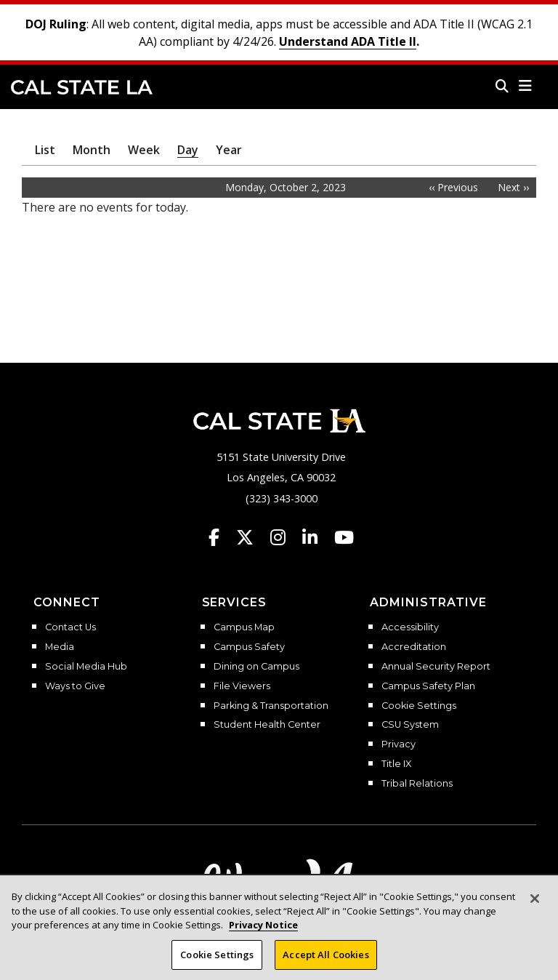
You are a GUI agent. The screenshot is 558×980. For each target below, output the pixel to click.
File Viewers (242, 686)
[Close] (535, 908)
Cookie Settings (419, 706)
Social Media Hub (86, 667)
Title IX (396, 764)
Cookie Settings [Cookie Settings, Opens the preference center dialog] (217, 964)
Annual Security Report (436, 667)
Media (60, 647)
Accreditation (414, 647)
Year (229, 150)
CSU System (410, 725)
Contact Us (70, 627)
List (45, 150)
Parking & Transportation (271, 706)
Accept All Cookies (325, 964)
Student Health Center (267, 725)
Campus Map (244, 627)
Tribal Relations (417, 784)
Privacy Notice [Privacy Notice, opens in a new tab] (263, 934)
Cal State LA (82, 87)
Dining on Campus (256, 667)
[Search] (502, 86)
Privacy (399, 744)
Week (144, 150)
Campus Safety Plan (428, 686)
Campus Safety (249, 647)
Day (188, 150)
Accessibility (410, 627)
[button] (526, 86)
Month (92, 150)
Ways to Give (75, 686)
